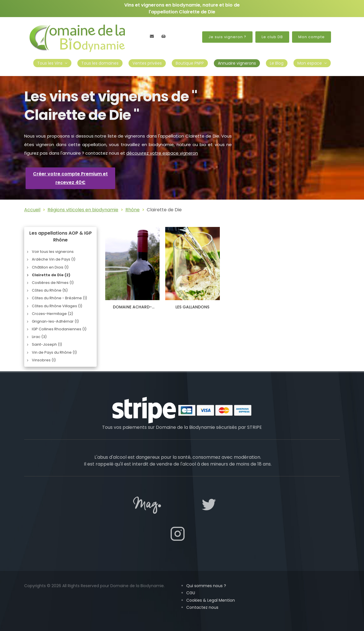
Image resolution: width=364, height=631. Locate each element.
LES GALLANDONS (192, 307)
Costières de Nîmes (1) (53, 283)
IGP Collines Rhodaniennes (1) (59, 329)
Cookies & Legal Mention (211, 600)
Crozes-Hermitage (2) (52, 314)
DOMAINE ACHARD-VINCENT (132, 310)
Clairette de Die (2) (51, 275)
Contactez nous (202, 607)
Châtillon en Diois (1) (50, 267)
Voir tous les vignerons (53, 252)
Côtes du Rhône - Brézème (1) (59, 298)
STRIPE (255, 427)
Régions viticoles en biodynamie (83, 210)
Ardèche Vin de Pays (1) (54, 259)
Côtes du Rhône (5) (50, 290)
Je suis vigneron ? (227, 37)
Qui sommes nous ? (206, 586)
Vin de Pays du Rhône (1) (54, 352)
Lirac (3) (39, 337)
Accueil (32, 210)
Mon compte (312, 37)
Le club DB (272, 37)
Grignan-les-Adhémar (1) (55, 321)
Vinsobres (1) (44, 360)
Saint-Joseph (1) (47, 344)
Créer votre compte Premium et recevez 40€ (70, 178)
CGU (191, 593)
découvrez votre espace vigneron (162, 153)
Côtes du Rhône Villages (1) (57, 306)
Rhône (133, 210)
